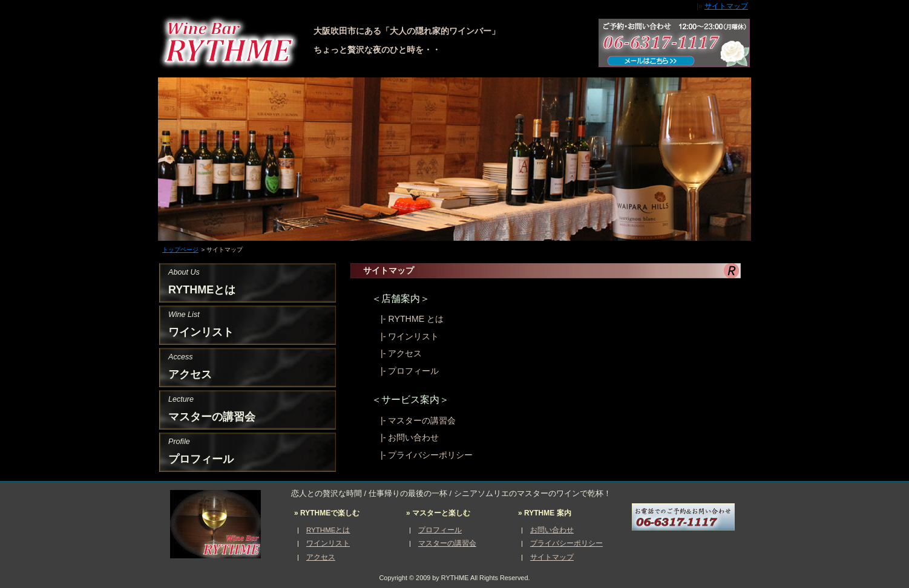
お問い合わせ (413, 437)
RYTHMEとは (328, 530)
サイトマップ (726, 6)
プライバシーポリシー (430, 455)
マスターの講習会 (422, 420)
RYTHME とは (416, 319)
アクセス (405, 353)
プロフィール (413, 371)
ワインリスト (413, 336)
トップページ (180, 250)
